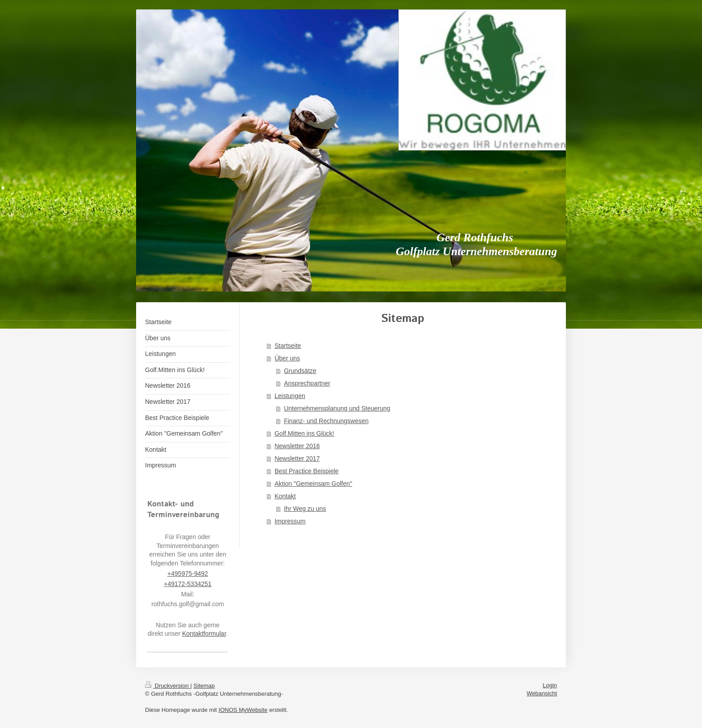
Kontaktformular (204, 634)
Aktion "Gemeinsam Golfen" (313, 484)
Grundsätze (300, 371)
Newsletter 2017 (297, 458)
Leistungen (290, 396)
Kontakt (285, 496)
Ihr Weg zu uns (305, 509)
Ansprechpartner (307, 383)
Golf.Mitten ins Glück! (304, 433)
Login (550, 685)
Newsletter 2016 (297, 446)
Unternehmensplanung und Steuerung (337, 408)
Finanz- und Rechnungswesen (326, 421)
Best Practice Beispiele (306, 471)
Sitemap (204, 686)
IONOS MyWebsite (243, 710)
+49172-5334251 (188, 584)
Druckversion (168, 686)
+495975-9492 (188, 574)
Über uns (287, 358)
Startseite (288, 346)
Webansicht (542, 693)
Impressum (290, 521)
